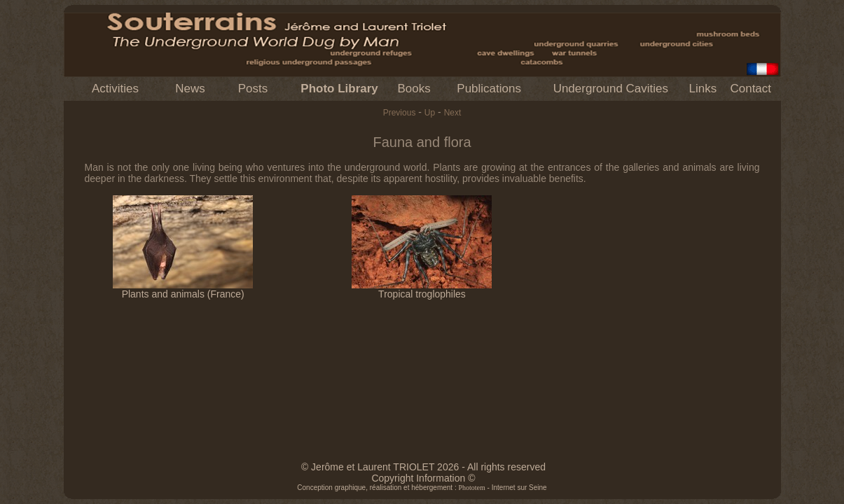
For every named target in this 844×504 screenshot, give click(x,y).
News (190, 89)
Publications (489, 89)
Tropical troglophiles (422, 289)
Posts (253, 89)
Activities (115, 89)
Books (414, 89)
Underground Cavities (611, 89)
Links (703, 89)
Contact (750, 89)
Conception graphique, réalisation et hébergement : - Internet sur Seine (422, 488)
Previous (400, 113)
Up (430, 113)
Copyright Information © (423, 478)
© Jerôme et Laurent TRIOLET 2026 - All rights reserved (423, 467)
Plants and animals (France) (183, 289)
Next (453, 113)
